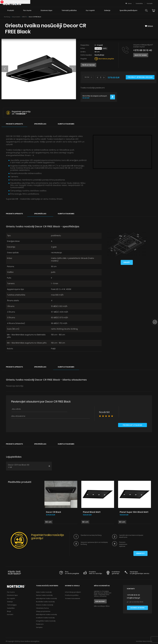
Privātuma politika (72, 595)
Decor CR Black (54, 512)
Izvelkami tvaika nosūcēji (46, 617)
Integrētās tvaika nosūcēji (46, 620)
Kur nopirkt (90, 11)
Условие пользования (73, 599)
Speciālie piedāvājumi (128, 11)
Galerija (107, 11)
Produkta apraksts (14, 124)
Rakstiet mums (141, 55)
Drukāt (127, 262)
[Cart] (153, 11)
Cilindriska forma (43, 608)
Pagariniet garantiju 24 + (21, 113)
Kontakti (10, 614)
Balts (105, 48)
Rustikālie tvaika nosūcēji (46, 602)
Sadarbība (11, 608)
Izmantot (140, 554)
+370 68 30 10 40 (143, 50)
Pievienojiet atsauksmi (132, 425)
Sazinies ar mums (137, 608)
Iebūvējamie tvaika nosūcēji (47, 599)
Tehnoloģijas (12, 605)
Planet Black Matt (92, 512)
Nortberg (7, 17)
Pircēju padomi (88, 65)
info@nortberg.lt (134, 598)
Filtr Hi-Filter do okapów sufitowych (95, 96)
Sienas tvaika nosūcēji (44, 595)
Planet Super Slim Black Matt (134, 512)
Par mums (27, 11)
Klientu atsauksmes (66, 124)
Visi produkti (16, 17)
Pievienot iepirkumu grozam (140, 77)
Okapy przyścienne (43, 611)
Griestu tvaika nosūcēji (45, 605)
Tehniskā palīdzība (69, 11)
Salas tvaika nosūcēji (44, 592)
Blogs (9, 611)
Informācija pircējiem (73, 592)
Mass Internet (147, 640)
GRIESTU (24, 17)
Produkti (10, 11)
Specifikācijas (40, 124)
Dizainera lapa (46, 11)
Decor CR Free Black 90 (29, 466)
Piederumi (40, 624)
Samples (39, 627)
